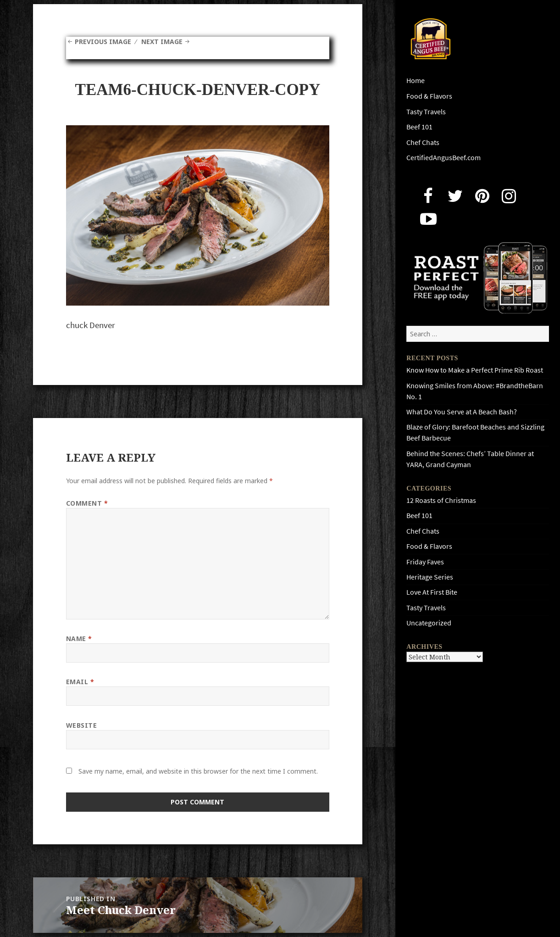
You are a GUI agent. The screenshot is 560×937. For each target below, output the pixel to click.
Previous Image (103, 42)
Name (79, 639)
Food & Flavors (429, 96)
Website (82, 725)
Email (80, 682)
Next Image (162, 42)
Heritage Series (430, 577)
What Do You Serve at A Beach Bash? (462, 412)
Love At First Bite (432, 592)
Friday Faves (425, 562)
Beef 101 (419, 127)
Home (416, 81)
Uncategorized (429, 623)
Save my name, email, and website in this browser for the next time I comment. (198, 771)
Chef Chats (423, 142)
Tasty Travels (426, 112)
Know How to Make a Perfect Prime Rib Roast (475, 370)
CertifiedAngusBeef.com (444, 158)
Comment (87, 503)
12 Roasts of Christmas (441, 500)
